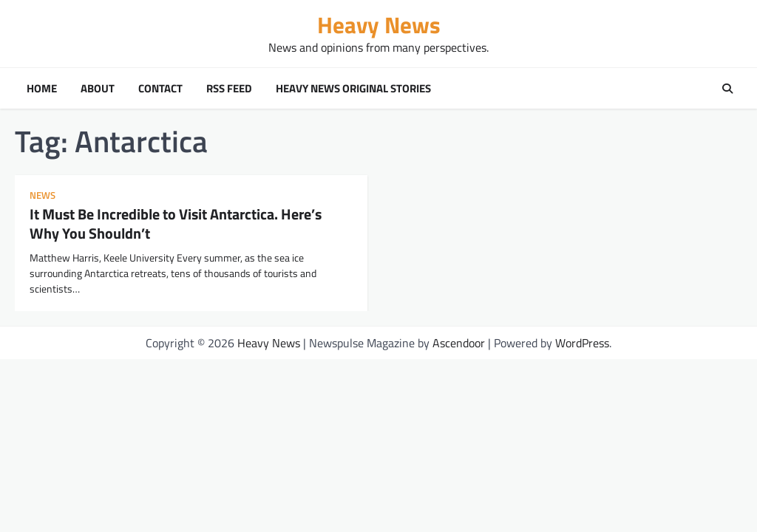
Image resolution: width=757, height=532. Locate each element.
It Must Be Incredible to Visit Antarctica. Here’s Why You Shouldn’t (176, 224)
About (98, 89)
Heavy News (379, 25)
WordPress (582, 343)
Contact (160, 89)
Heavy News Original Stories (353, 89)
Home (42, 89)
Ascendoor (459, 343)
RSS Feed (229, 89)
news (43, 195)
